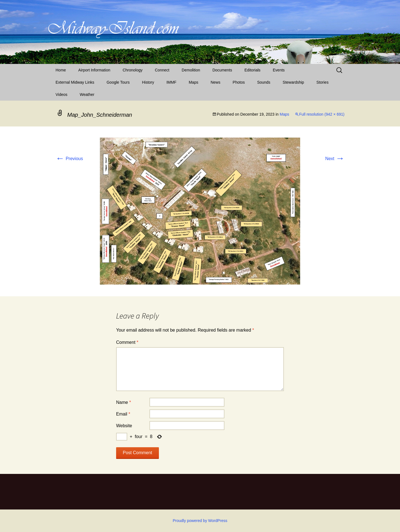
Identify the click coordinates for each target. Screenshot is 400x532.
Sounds (264, 82)
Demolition (191, 70)
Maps (193, 82)
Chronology (132, 70)
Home (61, 70)
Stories (322, 82)
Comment (127, 342)
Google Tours (118, 82)
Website (124, 426)
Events (279, 70)
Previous (69, 159)
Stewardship (293, 82)
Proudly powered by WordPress (200, 521)
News (215, 82)
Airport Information (94, 70)
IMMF (171, 82)
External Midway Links (75, 82)
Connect (162, 70)
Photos (239, 82)
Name (123, 402)
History (148, 82)
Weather (87, 95)
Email (123, 414)
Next (335, 159)
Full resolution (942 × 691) (322, 114)
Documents (222, 70)
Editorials (252, 70)
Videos (62, 95)
